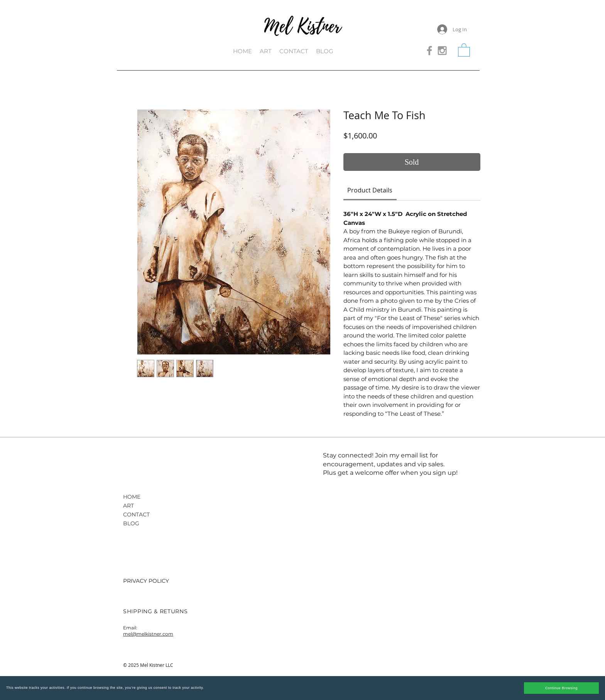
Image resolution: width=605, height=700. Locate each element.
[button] (464, 50)
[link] (370, 190)
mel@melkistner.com (148, 634)
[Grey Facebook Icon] (429, 51)
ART (128, 506)
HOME (132, 497)
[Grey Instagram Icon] (442, 51)
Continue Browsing (561, 688)
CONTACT (136, 514)
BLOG (131, 523)
